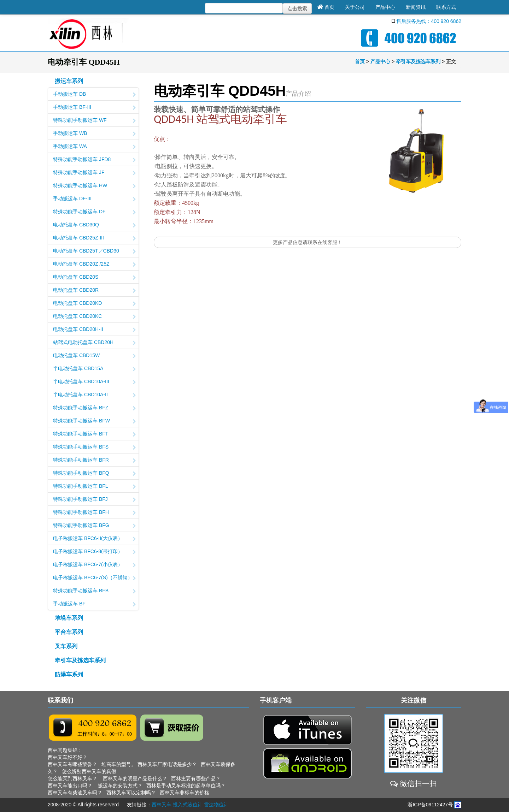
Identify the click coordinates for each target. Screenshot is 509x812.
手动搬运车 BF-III (94, 108)
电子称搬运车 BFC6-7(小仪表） (94, 565)
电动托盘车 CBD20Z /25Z (94, 265)
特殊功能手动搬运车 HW (94, 186)
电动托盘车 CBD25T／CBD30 (94, 251)
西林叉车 (162, 805)
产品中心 (385, 7)
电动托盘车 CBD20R (94, 291)
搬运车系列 (69, 81)
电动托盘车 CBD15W (94, 356)
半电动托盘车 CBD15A (94, 369)
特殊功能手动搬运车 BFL (94, 487)
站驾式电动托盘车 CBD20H (94, 343)
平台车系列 (69, 632)
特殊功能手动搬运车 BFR (94, 461)
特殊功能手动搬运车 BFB (94, 591)
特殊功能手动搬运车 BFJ (94, 500)
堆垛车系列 (69, 618)
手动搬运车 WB (94, 134)
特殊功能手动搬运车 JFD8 (94, 160)
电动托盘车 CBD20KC (94, 317)
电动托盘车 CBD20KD (94, 304)
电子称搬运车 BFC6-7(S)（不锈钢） (94, 578)
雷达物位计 (216, 805)
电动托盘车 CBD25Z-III (94, 238)
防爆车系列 (69, 674)
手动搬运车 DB (94, 95)
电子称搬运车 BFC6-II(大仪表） (94, 539)
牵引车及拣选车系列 (418, 61)
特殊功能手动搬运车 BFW (94, 421)
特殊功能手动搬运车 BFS (94, 448)
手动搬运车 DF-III (94, 199)
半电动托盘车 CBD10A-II (94, 395)
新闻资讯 (416, 7)
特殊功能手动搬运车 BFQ (94, 474)
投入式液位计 (188, 805)
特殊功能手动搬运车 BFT (94, 434)
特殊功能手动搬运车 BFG (94, 526)
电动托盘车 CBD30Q (94, 225)
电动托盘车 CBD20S (94, 278)
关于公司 (355, 7)
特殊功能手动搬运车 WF (94, 121)
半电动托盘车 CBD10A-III (94, 382)
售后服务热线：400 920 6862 (429, 21)
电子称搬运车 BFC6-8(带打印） (94, 552)
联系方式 (446, 7)
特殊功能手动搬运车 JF (94, 173)
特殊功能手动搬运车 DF (94, 212)
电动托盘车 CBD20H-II (94, 330)
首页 (326, 7)
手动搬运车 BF (94, 604)
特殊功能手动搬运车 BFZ (94, 408)
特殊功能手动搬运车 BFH (94, 513)
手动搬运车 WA (94, 147)
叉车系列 (66, 646)
